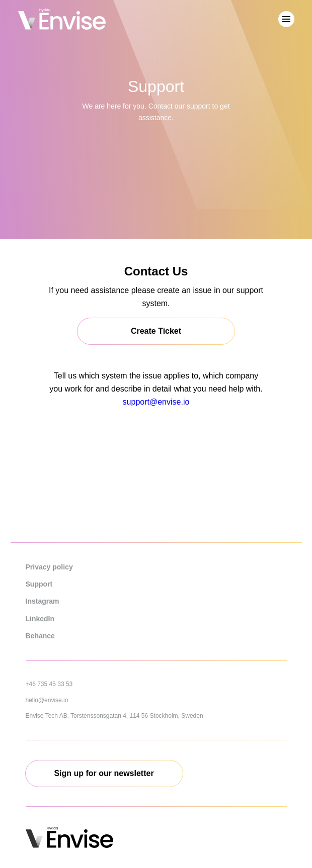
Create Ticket (156, 331)
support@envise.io (156, 402)
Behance (40, 636)
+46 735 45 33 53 (49, 684)
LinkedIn (40, 619)
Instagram (43, 601)
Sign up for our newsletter (104, 773)
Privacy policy (49, 567)
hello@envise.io (47, 700)
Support (39, 584)
